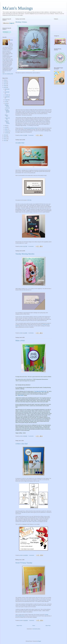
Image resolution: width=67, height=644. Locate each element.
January (7, 133)
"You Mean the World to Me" (40, 391)
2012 (5, 139)
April (6, 127)
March (7, 129)
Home (34, 626)
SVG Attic (29, 200)
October (7, 95)
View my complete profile (8, 74)
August (7, 100)
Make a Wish (20, 341)
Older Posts (48, 626)
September (7, 97)
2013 (5, 137)
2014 (5, 135)
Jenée (11, 40)
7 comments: (32, 620)
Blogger (39, 641)
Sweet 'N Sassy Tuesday (24, 563)
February (7, 131)
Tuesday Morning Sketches (25, 254)
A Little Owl (20, 143)
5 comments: (31, 135)
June (6, 103)
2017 (5, 84)
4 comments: (31, 333)
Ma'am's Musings (18, 8)
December (7, 89)
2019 (5, 80)
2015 (5, 87)
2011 (5, 141)
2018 (5, 82)
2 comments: (32, 555)
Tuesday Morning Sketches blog (30, 128)
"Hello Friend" (21, 395)
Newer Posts (19, 626)
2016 (5, 86)
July (6, 102)
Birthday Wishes (21, 22)
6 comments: (31, 246)
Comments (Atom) (36, 629)
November (7, 92)
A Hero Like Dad (21, 444)
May (6, 125)
